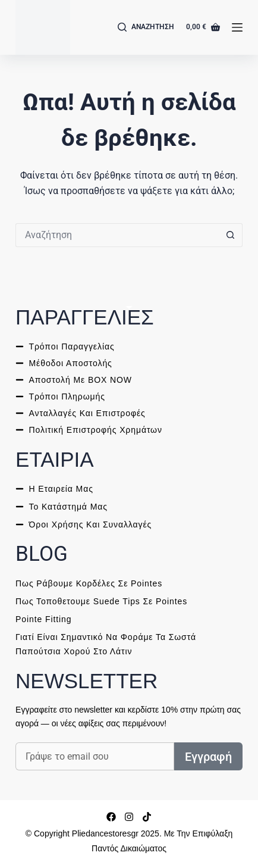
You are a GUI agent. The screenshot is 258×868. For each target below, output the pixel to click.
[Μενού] (237, 27)
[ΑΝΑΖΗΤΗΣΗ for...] (117, 235)
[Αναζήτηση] (146, 27)
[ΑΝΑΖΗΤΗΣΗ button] (231, 235)
